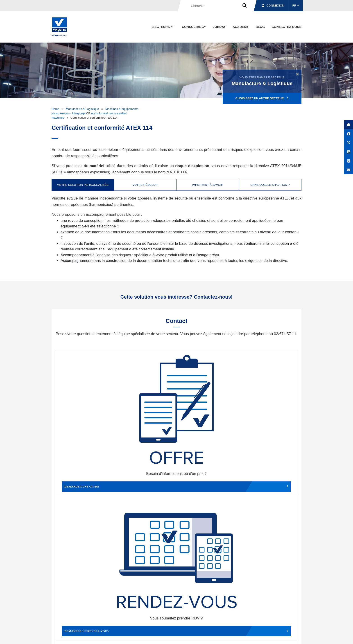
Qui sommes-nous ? (200, 615)
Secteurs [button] (163, 27)
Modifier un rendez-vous (207, 408)
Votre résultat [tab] (145, 185)
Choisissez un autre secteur (262, 98)
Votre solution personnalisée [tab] (83, 185)
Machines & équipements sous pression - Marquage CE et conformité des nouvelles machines (95, 113)
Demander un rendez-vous (146, 408)
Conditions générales (129, 636)
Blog (260, 27)
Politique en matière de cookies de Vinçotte (231, 636)
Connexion (273, 6)
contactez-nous (286, 27)
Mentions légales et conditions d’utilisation (173, 636)
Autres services (207, 482)
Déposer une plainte (146, 482)
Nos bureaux (238, 615)
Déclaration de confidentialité (280, 636)
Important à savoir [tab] (207, 185)
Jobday (219, 27)
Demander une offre (85, 408)
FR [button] (296, 6)
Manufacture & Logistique (82, 109)
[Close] (298, 74)
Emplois (268, 615)
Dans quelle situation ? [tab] (270, 185)
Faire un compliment (85, 482)
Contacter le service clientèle (269, 408)
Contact (293, 615)
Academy (241, 27)
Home (55, 109)
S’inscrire (270, 564)
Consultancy (194, 27)
